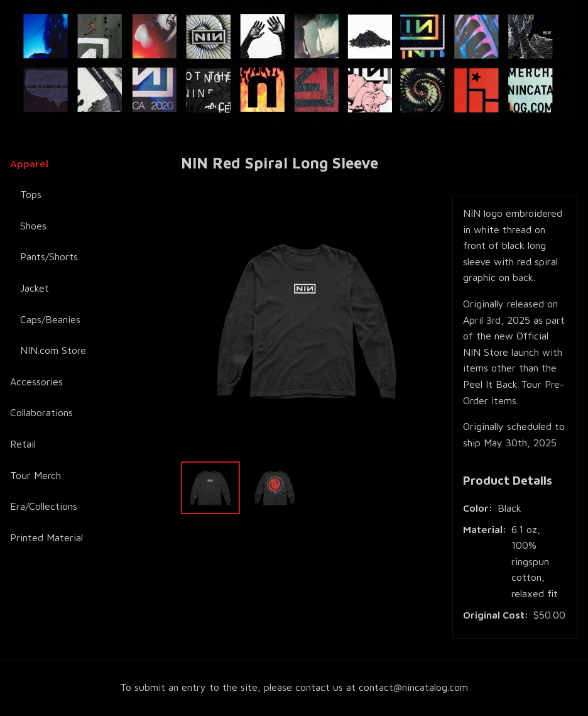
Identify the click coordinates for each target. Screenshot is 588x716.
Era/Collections (44, 506)
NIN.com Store (53, 350)
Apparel (29, 163)
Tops (31, 194)
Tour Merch (35, 475)
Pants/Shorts (49, 256)
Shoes (33, 226)
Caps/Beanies (50, 319)
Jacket (35, 288)
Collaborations (41, 412)
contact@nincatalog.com (413, 687)
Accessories (36, 382)
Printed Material (46, 537)
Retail (23, 444)
